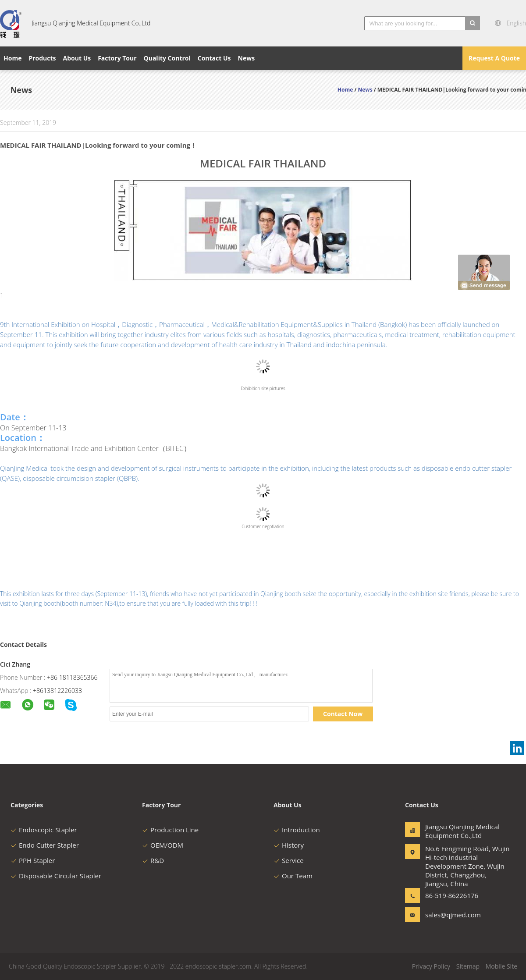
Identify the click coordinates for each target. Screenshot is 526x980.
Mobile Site (501, 966)
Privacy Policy (431, 966)
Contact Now (343, 714)
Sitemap (468, 966)
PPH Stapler (33, 860)
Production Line (170, 830)
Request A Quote (494, 58)
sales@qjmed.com (453, 915)
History (289, 845)
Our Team (293, 876)
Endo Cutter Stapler (45, 845)
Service (289, 860)
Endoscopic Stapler (44, 830)
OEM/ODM (163, 845)
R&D (153, 860)
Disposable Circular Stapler (56, 876)
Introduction (297, 830)
